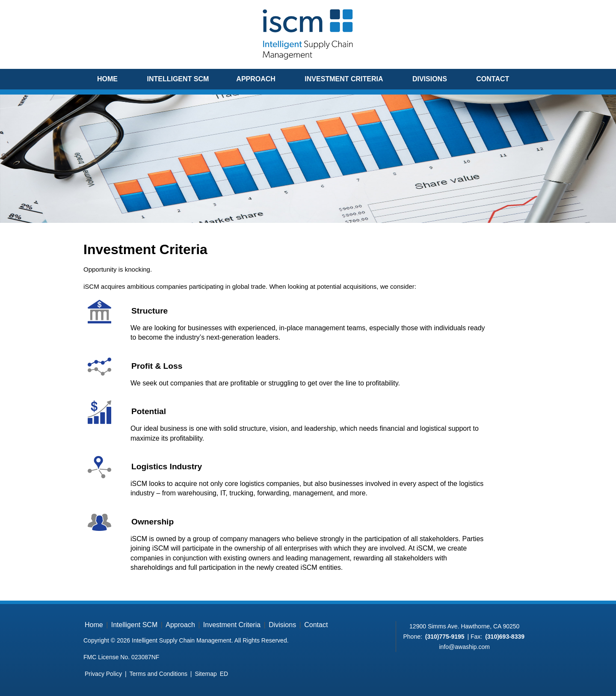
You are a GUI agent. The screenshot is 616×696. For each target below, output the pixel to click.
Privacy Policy (103, 674)
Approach (256, 79)
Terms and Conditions (158, 674)
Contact (493, 79)
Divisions (430, 79)
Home (107, 79)
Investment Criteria (344, 79)
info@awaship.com (464, 647)
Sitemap (206, 674)
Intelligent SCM (178, 79)
